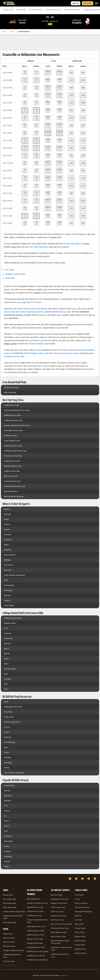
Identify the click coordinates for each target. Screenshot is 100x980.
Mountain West (10, 669)
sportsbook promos (13, 315)
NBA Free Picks (10, 393)
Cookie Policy (80, 945)
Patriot (7, 846)
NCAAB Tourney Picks (53, 10)
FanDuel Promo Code (12, 481)
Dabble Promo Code (12, 471)
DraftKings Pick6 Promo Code (15, 451)
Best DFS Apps (57, 895)
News (6, 747)
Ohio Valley (8, 841)
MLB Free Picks (9, 946)
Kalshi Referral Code (12, 441)
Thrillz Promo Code (58, 907)
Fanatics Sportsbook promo (31, 312)
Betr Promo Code (11, 476)
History (7, 768)
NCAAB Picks (35, 10)
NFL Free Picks (9, 938)
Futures (7, 727)
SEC (6, 674)
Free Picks (8, 712)
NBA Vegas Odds (10, 903)
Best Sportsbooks (34, 899)
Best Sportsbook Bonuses (14, 496)
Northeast (8, 836)
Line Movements (24, 32)
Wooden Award (10, 623)
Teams (7, 752)
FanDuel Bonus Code (35, 911)
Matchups (8, 737)
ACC (6, 628)
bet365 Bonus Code (12, 405)
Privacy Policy (80, 928)
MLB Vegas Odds (10, 907)
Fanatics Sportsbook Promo (37, 903)
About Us (78, 916)
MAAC (7, 821)
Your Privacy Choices (10, 965)
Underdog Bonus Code (36, 931)
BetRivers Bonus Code (13, 466)
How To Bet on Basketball (14, 773)
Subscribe (88, 3)
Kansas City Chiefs (72, 244)
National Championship (13, 618)
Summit (7, 861)
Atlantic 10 (8, 638)
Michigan (8, 560)
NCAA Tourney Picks (12, 722)
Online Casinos (80, 953)
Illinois (7, 519)
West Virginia (9, 606)
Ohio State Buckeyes (38, 247)
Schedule (8, 757)
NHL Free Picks (9, 961)
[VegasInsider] (3, 881)
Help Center (79, 924)
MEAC (7, 826)
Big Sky (7, 791)
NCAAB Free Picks (11, 387)
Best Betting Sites (11, 491)
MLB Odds (10, 278)
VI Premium (79, 895)
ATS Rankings (10, 742)
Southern (8, 851)
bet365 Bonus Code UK (36, 956)
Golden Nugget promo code (36, 353)
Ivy (5, 816)
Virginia (7, 600)
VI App (77, 899)
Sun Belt (7, 679)
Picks (12, 32)
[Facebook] (70, 879)
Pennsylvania (9, 585)
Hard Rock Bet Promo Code (15, 486)
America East (9, 785)
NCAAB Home (8, 10)
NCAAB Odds (21, 10)
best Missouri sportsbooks (40, 340)
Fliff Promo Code (10, 436)
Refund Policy (80, 937)
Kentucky (8, 535)
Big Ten (7, 654)
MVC (6, 831)
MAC (6, 664)
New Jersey (9, 565)
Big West (8, 801)
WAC (6, 684)
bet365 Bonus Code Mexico (37, 960)
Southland (8, 856)
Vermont (7, 595)
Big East (7, 643)
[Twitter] (77, 879)
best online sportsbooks (37, 309)
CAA (6, 806)
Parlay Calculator (81, 903)
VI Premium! (36, 302)
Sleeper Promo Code (35, 939)
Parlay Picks (9, 717)
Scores (7, 732)
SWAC (7, 867)
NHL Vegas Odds (10, 922)
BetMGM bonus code (61, 312)
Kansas (7, 529)
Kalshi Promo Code (58, 937)
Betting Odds (8, 895)
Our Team (78, 920)
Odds (4, 32)
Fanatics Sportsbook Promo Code (17, 410)
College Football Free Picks (13, 950)
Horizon (7, 811)
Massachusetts (10, 555)
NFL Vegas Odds (10, 899)
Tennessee (8, 590)
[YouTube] (83, 879)
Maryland (8, 550)
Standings (8, 763)
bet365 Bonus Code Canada (38, 951)
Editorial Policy (80, 949)
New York (8, 570)
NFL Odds (10, 270)
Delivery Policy (80, 941)
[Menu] (96, 3)
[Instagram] (95, 879)
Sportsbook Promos (82, 907)
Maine (6, 545)
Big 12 (7, 649)
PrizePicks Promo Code (13, 456)
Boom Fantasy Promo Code (61, 924)
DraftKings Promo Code (13, 420)
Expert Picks (8, 934)
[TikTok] (89, 879)
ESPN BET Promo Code (13, 431)
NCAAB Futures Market (72, 10)
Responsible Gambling (83, 912)
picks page (21, 302)
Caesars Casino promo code (66, 353)
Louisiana (8, 540)
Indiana (7, 524)
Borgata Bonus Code (12, 461)
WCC (6, 689)
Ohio (6, 580)
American (8, 633)
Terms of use (80, 932)
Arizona (7, 509)
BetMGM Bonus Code (12, 415)
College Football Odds (15, 274)
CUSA (7, 659)
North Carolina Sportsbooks (15, 575)
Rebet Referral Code (59, 932)
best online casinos (66, 350)
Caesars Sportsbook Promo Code (17, 425)
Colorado (8, 514)
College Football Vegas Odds (14, 912)
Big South (8, 796)
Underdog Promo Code (13, 446)
